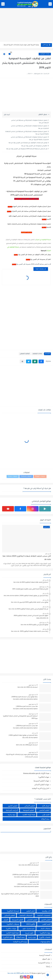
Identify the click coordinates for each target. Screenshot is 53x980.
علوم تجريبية (29, 933)
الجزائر (6, 920)
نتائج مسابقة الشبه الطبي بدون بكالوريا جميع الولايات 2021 (30, 589)
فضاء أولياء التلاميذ (29, 815)
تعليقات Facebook (26, 476)
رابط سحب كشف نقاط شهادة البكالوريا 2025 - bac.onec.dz (30, 631)
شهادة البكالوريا (44, 777)
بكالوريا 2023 (31, 924)
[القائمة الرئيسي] (50, 4)
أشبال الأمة (46, 806)
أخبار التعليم (30, 911)
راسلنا (48, 966)
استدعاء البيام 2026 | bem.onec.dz (27, 745)
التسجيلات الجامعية (26, 915)
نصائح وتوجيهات (45, 942)
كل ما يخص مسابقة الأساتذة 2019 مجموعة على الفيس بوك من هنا (27, 149)
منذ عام (47, 554)
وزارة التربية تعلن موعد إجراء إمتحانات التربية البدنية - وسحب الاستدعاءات (22, 756)
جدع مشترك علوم (29, 928)
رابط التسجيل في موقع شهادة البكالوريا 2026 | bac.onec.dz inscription (26, 596)
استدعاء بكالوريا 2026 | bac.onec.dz (19, 973)
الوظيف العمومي (25, 354)
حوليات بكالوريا (11, 928)
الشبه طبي (46, 815)
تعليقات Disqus (13, 476)
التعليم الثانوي (13, 806)
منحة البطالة (45, 819)
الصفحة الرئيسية (45, 955)
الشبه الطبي (46, 924)
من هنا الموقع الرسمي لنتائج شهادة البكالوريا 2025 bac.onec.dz (28, 609)
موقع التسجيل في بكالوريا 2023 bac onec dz (35, 625)
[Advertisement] (26, 25)
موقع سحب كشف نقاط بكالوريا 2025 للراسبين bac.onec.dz (30, 602)
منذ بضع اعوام (43, 587)
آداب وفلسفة (46, 911)
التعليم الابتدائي (30, 806)
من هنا (10, 207)
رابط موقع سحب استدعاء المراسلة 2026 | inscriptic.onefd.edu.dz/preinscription (24, 698)
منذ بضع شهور (32, 685)
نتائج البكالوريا (8, 937)
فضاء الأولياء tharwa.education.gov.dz (36, 773)
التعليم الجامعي (44, 810)
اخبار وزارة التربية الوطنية (41, 788)
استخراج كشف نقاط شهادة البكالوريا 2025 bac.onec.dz (31, 582)
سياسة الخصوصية (44, 963)
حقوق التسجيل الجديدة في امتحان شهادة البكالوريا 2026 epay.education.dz (31, 617)
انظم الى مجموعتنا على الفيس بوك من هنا (34, 146)
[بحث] (3, 4)
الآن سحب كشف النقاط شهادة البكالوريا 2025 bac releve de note (27, 558)
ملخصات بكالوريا (45, 937)
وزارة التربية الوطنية (20, 942)
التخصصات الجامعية (44, 915)
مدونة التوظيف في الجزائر (43, 240)
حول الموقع (46, 959)
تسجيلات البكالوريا (13, 924)
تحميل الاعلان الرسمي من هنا (27, 199)
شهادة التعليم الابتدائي (42, 785)
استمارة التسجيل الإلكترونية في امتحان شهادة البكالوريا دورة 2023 (20, 717)
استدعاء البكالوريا (13, 911)
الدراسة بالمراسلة (12, 810)
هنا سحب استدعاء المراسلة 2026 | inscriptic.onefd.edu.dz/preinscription (21, 46)
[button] (41, 361)
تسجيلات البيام (46, 928)
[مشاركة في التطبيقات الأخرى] (22, 361)
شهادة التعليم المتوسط (41, 781)
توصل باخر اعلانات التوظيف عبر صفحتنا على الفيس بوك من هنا (28, 143)
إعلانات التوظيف (45, 54)
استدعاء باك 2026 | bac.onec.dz (28, 687)
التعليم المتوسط (29, 810)
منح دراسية (12, 815)
